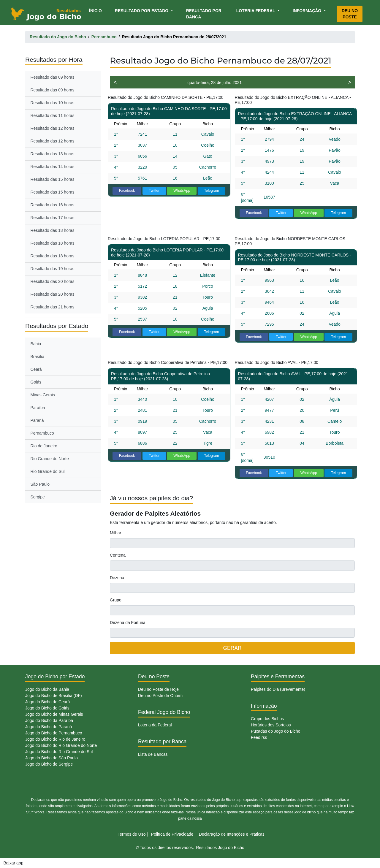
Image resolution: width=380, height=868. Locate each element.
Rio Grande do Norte (50, 459)
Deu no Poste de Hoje (158, 689)
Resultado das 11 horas (53, 115)
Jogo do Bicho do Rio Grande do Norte (61, 745)
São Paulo (40, 484)
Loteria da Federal (155, 725)
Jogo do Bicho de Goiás (47, 708)
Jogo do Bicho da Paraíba (49, 720)
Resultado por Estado (142, 11)
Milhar (115, 533)
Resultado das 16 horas (53, 205)
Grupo (116, 600)
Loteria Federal (256, 11)
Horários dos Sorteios (271, 725)
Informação (308, 11)
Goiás (36, 382)
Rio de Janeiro (44, 446)
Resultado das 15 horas (53, 179)
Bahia (36, 344)
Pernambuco (42, 433)
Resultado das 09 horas (53, 77)
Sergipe (38, 497)
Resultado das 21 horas (53, 307)
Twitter (154, 191)
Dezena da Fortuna (128, 623)
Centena (118, 555)
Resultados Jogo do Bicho (220, 848)
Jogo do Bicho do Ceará (47, 702)
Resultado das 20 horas (53, 281)
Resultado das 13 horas (53, 154)
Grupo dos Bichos (267, 719)
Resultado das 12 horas (53, 128)
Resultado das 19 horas (53, 269)
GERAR (232, 648)
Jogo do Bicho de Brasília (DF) (54, 696)
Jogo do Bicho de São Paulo (52, 758)
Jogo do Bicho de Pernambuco (54, 733)
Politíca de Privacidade (172, 834)
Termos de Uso (132, 834)
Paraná (37, 420)
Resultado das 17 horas (53, 218)
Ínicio (96, 10)
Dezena (117, 578)
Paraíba (38, 408)
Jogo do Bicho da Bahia (47, 689)
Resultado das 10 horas (53, 103)
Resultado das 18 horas (53, 230)
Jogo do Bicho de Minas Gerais (54, 714)
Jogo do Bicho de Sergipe (49, 764)
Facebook (127, 191)
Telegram (211, 191)
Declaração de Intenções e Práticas (232, 834)
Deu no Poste (350, 14)
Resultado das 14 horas (53, 167)
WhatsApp (182, 191)
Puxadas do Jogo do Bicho (276, 731)
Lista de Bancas (153, 754)
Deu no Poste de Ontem (160, 696)
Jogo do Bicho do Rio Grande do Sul (59, 752)
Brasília (38, 357)
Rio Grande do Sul (48, 471)
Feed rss (259, 737)
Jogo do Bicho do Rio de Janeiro (55, 739)
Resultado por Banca (204, 14)
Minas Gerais (43, 395)
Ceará (36, 369)
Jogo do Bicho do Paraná (49, 727)
